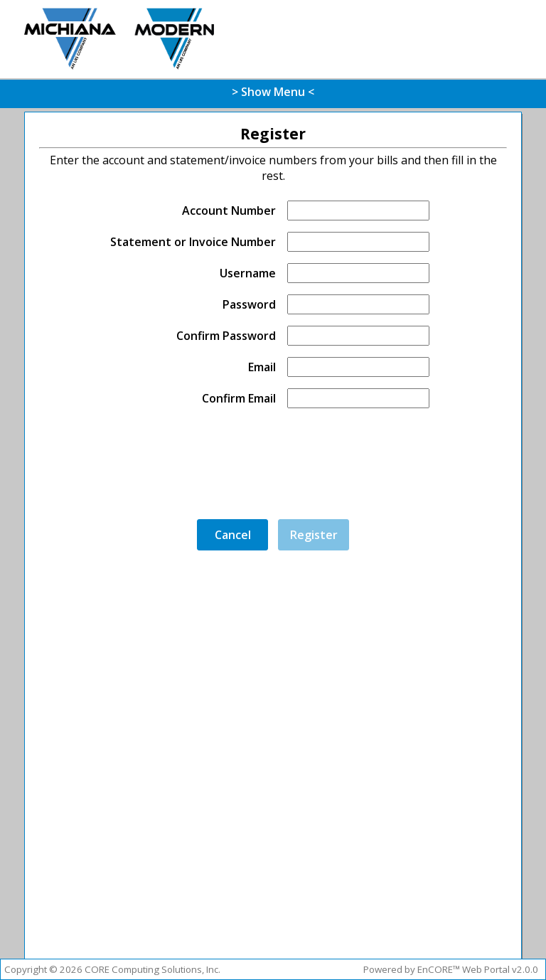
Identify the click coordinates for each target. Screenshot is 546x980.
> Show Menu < (273, 92)
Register (314, 535)
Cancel (233, 535)
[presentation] (284, 467)
